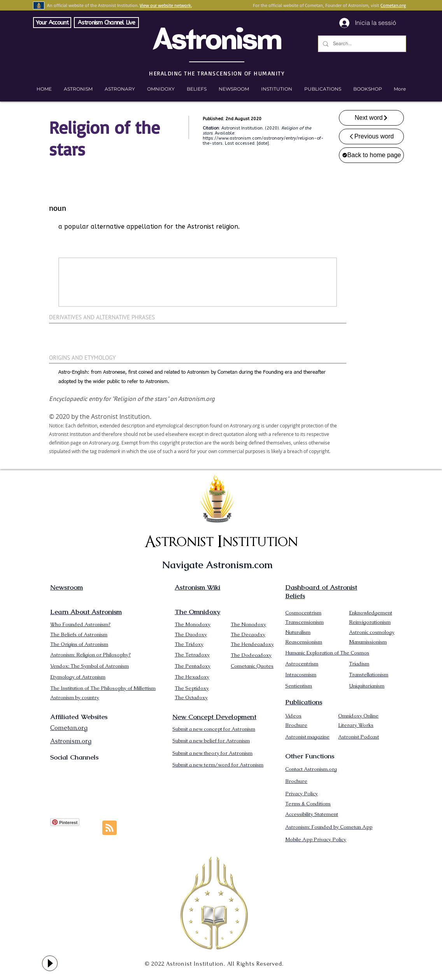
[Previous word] (371, 136)
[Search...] (361, 44)
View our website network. (166, 5)
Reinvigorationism (370, 622)
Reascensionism (304, 642)
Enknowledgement (371, 613)
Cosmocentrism (303, 613)
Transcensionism (304, 622)
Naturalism (298, 632)
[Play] (50, 963)
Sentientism (299, 686)
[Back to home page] (371, 155)
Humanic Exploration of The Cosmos (327, 653)
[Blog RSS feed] (110, 828)
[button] (367, 89)
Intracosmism (301, 675)
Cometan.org (393, 5)
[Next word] (371, 118)
